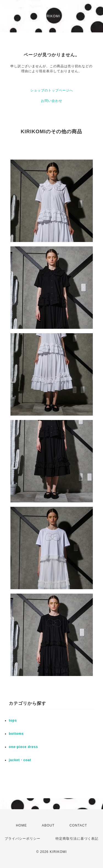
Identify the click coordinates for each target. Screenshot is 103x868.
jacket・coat (20, 760)
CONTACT (78, 825)
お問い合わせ (52, 101)
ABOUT (48, 825)
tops (13, 720)
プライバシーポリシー (23, 839)
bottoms (16, 734)
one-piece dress (23, 747)
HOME (21, 825)
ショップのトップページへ (52, 90)
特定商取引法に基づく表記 (77, 839)
